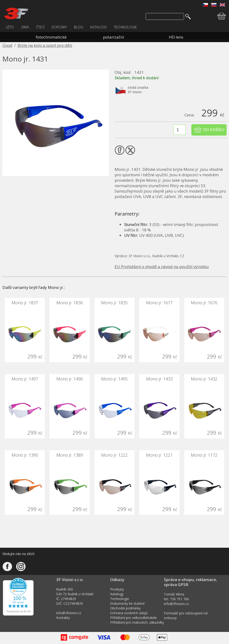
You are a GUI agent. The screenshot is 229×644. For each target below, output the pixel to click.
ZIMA (25, 27)
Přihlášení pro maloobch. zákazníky (137, 622)
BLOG (79, 27)
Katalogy (117, 594)
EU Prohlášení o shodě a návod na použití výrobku (162, 267)
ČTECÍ (40, 27)
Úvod (7, 45)
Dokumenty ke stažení (127, 603)
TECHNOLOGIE (125, 27)
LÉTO (10, 27)
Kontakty (63, 618)
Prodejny (117, 589)
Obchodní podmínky (125, 608)
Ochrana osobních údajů (129, 613)
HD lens (176, 37)
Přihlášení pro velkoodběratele (133, 618)
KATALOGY (99, 27)
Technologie (120, 599)
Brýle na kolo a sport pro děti (45, 45)
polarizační (114, 37)
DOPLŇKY (59, 27)
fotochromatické (51, 37)
